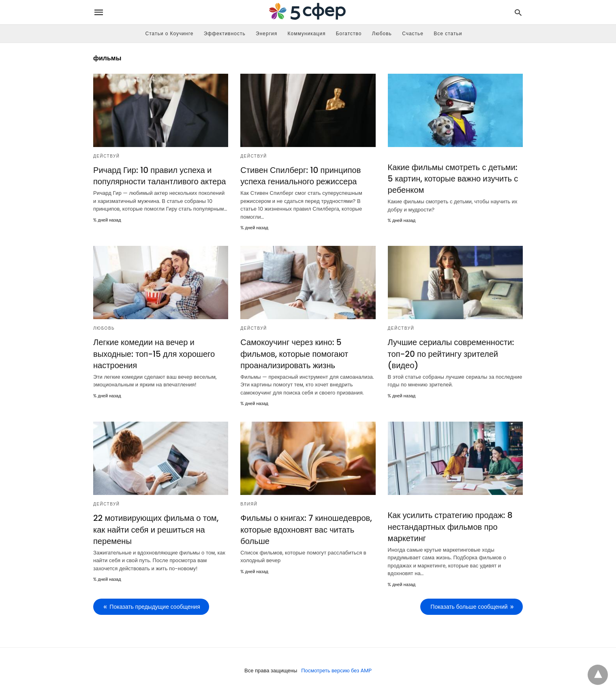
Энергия (266, 33)
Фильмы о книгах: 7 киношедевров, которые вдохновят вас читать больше (306, 529)
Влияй (249, 504)
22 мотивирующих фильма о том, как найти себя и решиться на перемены (156, 529)
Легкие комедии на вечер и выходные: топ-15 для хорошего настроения (154, 354)
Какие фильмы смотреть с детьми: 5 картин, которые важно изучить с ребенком (453, 179)
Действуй (107, 156)
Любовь (382, 33)
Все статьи (448, 33)
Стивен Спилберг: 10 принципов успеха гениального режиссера (300, 176)
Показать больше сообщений (469, 606)
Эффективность (225, 33)
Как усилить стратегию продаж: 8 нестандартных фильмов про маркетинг (450, 527)
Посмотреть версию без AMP (337, 670)
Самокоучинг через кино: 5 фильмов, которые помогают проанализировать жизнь (294, 354)
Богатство (349, 33)
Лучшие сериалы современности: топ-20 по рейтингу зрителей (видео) (451, 354)
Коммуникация (307, 33)
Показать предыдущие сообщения (155, 606)
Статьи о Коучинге (170, 33)
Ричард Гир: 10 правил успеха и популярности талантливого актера (159, 176)
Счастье (413, 33)
